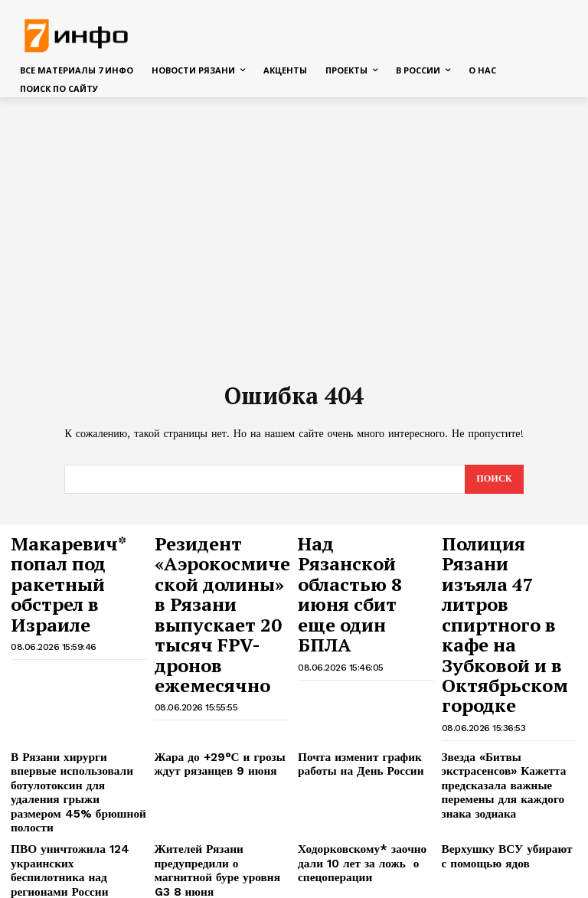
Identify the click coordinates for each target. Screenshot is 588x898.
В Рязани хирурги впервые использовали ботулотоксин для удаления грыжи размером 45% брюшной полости (73, 682)
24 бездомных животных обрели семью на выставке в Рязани (507, 838)
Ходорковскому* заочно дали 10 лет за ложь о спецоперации (364, 738)
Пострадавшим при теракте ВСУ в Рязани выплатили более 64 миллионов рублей (218, 782)
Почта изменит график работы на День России (351, 665)
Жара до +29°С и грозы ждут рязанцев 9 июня (210, 665)
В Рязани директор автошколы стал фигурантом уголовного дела (508, 782)
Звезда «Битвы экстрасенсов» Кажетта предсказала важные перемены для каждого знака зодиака (510, 677)
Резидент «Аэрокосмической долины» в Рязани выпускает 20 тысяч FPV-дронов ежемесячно (220, 575)
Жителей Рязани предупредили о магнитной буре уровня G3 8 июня (216, 738)
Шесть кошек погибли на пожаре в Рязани (69, 832)
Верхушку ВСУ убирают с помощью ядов (501, 732)
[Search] (493, 479)
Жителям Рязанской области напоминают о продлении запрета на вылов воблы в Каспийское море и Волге (220, 844)
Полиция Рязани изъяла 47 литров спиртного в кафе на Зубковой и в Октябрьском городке (503, 575)
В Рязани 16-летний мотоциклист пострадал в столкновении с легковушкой (77, 782)
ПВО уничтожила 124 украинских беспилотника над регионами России (70, 738)
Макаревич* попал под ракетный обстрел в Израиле (74, 553)
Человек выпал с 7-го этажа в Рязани (363, 832)
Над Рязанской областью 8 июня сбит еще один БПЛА (357, 561)
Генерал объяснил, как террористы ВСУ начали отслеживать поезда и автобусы (354, 788)
